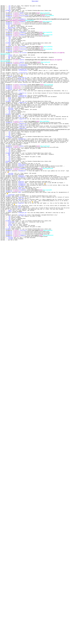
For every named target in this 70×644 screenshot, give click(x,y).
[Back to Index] (35, 1)
